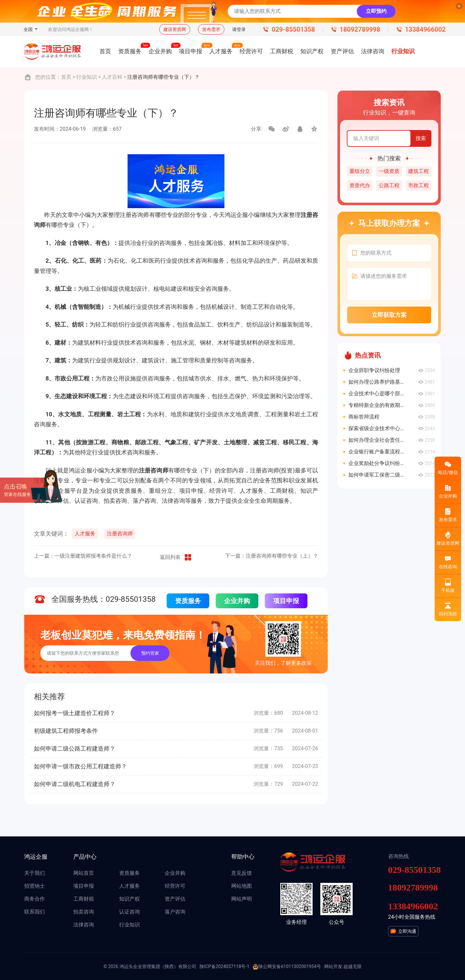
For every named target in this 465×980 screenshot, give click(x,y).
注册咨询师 (120, 534)
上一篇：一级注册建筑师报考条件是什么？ (83, 556)
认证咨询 (129, 912)
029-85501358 (293, 29)
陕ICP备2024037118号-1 (224, 966)
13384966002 (425, 29)
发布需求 (211, 29)
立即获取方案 (389, 315)
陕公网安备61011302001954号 (287, 967)
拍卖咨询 (84, 912)
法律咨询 (84, 925)
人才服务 (85, 534)
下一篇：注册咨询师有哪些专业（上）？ (272, 556)
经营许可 (175, 886)
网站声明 (242, 899)
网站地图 (242, 886)
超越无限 (353, 966)
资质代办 (360, 185)
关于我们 (35, 873)
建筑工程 (418, 171)
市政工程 (418, 185)
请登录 (239, 29)
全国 (29, 29)
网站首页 (84, 873)
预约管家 (150, 653)
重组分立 (360, 171)
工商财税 (84, 899)
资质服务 (188, 601)
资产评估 (175, 899)
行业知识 (87, 77)
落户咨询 (175, 912)
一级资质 (389, 171)
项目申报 (286, 601)
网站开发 (333, 966)
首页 (66, 77)
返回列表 (176, 557)
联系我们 (35, 912)
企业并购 (237, 601)
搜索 (421, 138)
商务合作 (35, 899)
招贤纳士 (35, 886)
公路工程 (389, 185)
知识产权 (129, 899)
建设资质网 (175, 29)
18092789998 (360, 29)
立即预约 (376, 11)
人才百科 (112, 77)
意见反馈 (242, 873)
